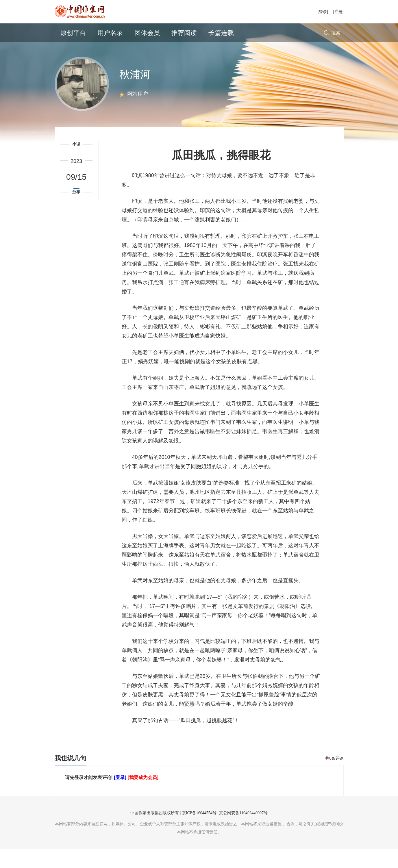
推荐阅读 (184, 33)
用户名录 (110, 33)
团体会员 (147, 33)
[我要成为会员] (143, 796)
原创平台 (73, 33)
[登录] (323, 12)
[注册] (338, 12)
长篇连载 (221, 33)
